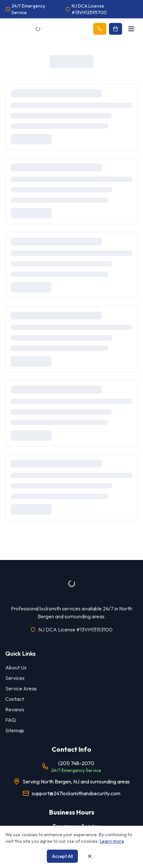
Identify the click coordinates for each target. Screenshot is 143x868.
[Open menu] (131, 29)
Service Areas (21, 688)
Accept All (62, 856)
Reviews (15, 709)
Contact (15, 699)
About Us (16, 667)
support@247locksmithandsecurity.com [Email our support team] (76, 793)
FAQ (10, 720)
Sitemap (15, 730)
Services (15, 678)
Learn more (112, 841)
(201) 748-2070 (76, 763)
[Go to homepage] (38, 29)
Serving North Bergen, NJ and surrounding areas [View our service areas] (76, 781)
